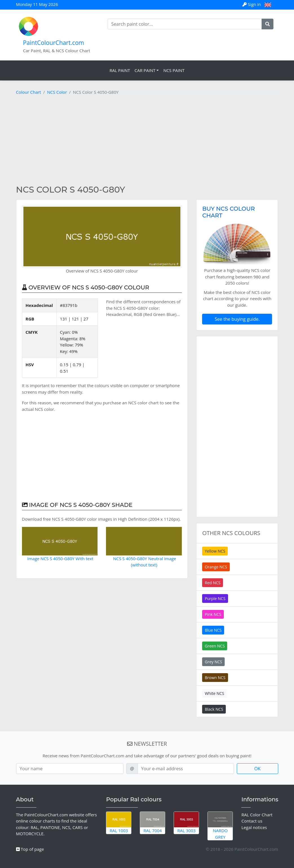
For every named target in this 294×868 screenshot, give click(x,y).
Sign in (252, 4)
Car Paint (145, 70)
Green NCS (215, 646)
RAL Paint (120, 70)
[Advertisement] (147, 141)
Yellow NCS (215, 551)
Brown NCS (215, 678)
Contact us (252, 821)
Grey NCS (213, 662)
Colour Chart (29, 92)
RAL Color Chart (257, 815)
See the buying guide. (237, 319)
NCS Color (57, 92)
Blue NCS (213, 630)
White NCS (214, 693)
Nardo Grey (220, 826)
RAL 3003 (186, 823)
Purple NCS (215, 598)
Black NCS (214, 709)
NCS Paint (174, 70)
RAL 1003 (119, 823)
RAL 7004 (152, 823)
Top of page (30, 849)
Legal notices (254, 827)
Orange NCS (216, 567)
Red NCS (213, 583)
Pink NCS (213, 614)
